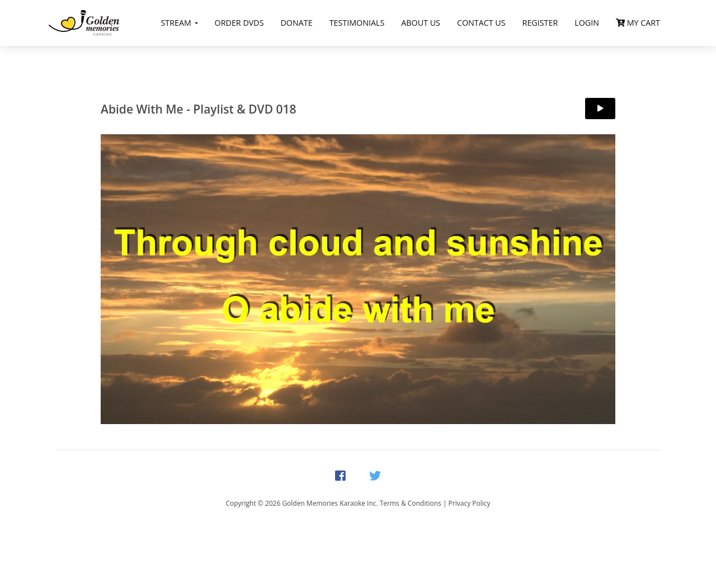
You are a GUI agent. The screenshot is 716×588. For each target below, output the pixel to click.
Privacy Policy (470, 503)
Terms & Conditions (411, 503)
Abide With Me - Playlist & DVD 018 (199, 109)
